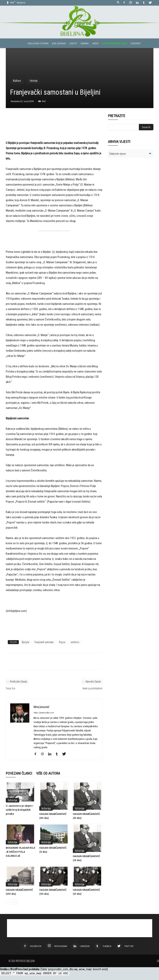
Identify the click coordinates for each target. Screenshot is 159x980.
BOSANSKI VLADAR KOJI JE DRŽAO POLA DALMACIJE (20, 852)
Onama (85, 43)
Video (95, 43)
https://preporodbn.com (44, 713)
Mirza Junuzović (41, 707)
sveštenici (75, 642)
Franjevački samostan (44, 642)
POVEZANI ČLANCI (19, 773)
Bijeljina (26, 642)
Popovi (62, 642)
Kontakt (136, 43)
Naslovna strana (38, 43)
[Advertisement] (54, 130)
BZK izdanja (59, 43)
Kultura (17, 81)
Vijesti (73, 43)
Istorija (34, 81)
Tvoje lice (11, 688)
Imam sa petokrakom (92, 688)
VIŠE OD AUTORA (48, 773)
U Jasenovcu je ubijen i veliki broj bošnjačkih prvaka (19, 810)
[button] (118, 3)
